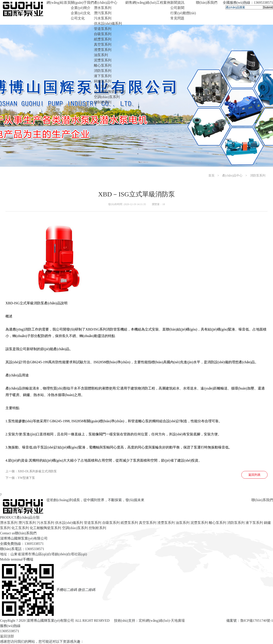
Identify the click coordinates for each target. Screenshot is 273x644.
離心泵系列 (103, 65)
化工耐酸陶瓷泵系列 (110, 92)
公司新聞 (177, 8)
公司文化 (78, 18)
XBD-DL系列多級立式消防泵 (37, 471)
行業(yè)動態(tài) (183, 13)
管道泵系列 (103, 29)
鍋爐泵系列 (103, 81)
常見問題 (177, 18)
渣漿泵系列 (103, 50)
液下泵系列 (103, 76)
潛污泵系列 (103, 13)
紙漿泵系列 (103, 39)
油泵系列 (101, 55)
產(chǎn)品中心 (232, 176)
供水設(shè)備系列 (108, 23)
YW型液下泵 (26, 478)
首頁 (211, 176)
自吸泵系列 (103, 34)
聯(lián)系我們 (262, 500)
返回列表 (254, 475)
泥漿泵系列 (103, 60)
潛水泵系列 (103, 8)
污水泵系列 (103, 18)
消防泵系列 (103, 71)
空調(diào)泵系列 (107, 97)
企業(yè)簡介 (81, 8)
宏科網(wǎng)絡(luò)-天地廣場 (162, 621)
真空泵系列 (103, 44)
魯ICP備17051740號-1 (257, 621)
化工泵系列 (103, 86)
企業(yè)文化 (81, 13)
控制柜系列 (103, 102)
